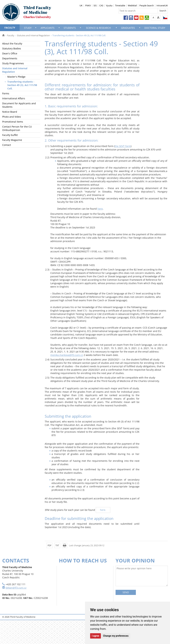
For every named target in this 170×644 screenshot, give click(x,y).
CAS (101, 5)
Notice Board (10, 112)
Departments (10, 58)
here (100, 209)
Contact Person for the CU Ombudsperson (17, 128)
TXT (57, 545)
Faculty (10, 28)
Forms (6, 93)
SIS (95, 5)
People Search (147, 5)
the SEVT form (123, 146)
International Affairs (14, 98)
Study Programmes (13, 63)
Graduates (128, 28)
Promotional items (13, 122)
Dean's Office (10, 53)
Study (28, 28)
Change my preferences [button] (116, 636)
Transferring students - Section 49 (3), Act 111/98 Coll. (22, 85)
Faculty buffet (10, 135)
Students (70, 28)
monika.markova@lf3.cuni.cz (67, 355)
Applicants (48, 28)
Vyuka (109, 5)
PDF (49, 545)
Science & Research (98, 28)
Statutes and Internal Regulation (33, 35)
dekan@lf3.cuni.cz (16, 588)
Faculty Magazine (12, 140)
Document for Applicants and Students (19, 105)
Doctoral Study (155, 28)
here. (103, 510)
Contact (7, 145)
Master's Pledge (16, 77)
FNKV (88, 5)
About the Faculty (12, 44)
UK (81, 5)
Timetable (120, 5)
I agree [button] (95, 636)
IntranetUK (162, 5)
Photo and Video (12, 117)
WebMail (132, 5)
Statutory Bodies (12, 48)
